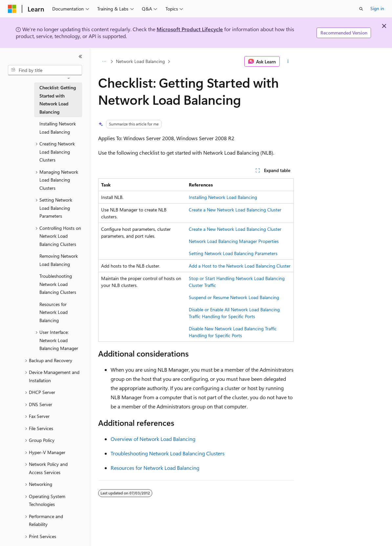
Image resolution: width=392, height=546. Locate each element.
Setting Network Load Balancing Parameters (233, 253)
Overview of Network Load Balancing (153, 439)
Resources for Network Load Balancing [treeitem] (54, 312)
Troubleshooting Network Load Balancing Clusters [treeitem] (58, 284)
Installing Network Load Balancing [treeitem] (58, 128)
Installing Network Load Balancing (223, 197)
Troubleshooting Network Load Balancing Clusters (168, 453)
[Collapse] (80, 56)
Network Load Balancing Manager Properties (234, 241)
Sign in (377, 8)
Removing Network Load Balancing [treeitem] (59, 260)
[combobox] (45, 70)
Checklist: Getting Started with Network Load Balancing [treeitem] (58, 100)
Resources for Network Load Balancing (155, 468)
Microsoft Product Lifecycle (190, 29)
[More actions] (288, 61)
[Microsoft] (12, 9)
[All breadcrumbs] (104, 61)
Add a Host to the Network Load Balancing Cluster (240, 266)
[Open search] (361, 9)
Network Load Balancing (140, 61)
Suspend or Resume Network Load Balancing (234, 297)
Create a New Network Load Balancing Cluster (235, 210)
